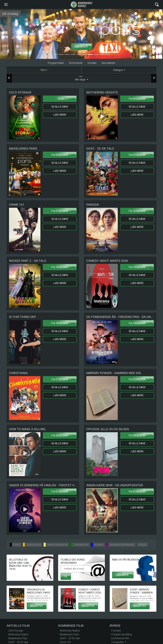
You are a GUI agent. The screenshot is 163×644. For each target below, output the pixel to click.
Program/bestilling (122, 634)
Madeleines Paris (18, 638)
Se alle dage (60, 107)
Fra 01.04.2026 (60, 491)
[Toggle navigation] (6, 5)
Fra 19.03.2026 (137, 323)
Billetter (37, 606)
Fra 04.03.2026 (60, 155)
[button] (8, 51)
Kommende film (120, 638)
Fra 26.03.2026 (60, 435)
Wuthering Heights (18, 634)
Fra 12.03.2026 (137, 211)
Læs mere (60, 115)
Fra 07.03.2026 (137, 155)
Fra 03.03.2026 (137, 99)
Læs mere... (123, 575)
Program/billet (56, 63)
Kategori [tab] (118, 70)
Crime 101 (66, 642)
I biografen (118, 642)
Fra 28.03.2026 (137, 435)
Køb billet (81, 47)
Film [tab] (43, 70)
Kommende (76, 63)
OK (66, 576)
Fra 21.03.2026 (60, 379)
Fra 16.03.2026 (60, 323)
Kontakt (92, 63)
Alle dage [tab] (81, 78)
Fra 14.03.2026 (60, 267)
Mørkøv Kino (78, 5)
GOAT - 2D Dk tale (18, 642)
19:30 (60, 99)
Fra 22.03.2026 (137, 379)
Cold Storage (16, 631)
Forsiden (116, 631)
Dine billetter (108, 63)
